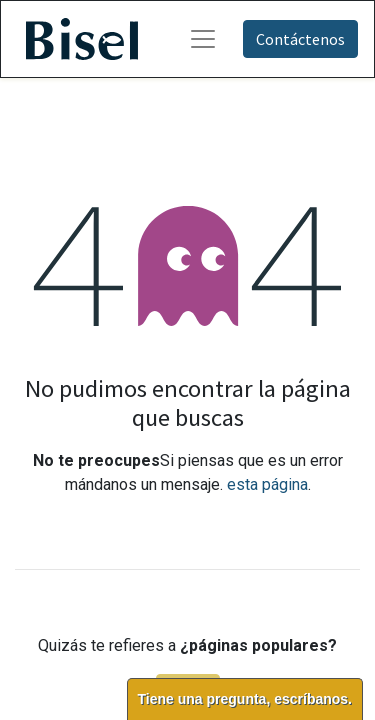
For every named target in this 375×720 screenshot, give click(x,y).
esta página (267, 484)
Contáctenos (300, 39)
